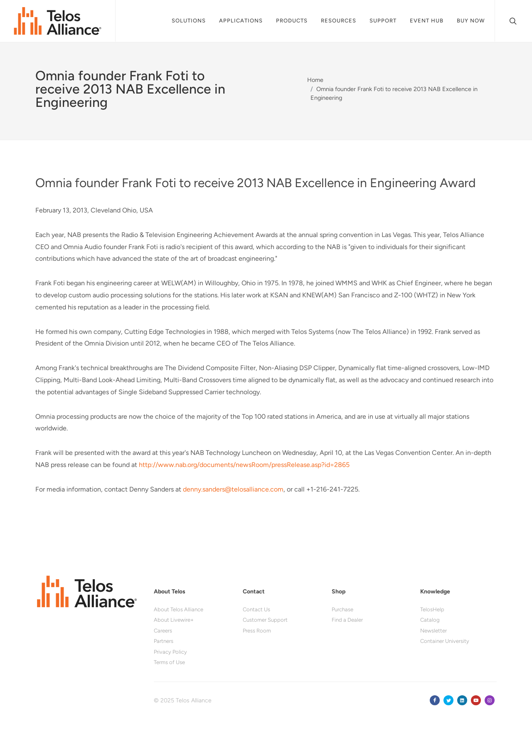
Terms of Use (169, 662)
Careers (163, 631)
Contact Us (256, 609)
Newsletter (433, 631)
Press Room (257, 631)
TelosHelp (432, 609)
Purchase (342, 609)
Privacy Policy (170, 652)
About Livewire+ (174, 620)
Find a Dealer (347, 620)
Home (315, 80)
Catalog (430, 620)
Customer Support (265, 620)
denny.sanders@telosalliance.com (233, 489)
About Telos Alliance (179, 609)
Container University (445, 641)
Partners (164, 641)
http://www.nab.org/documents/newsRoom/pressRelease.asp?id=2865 (244, 465)
